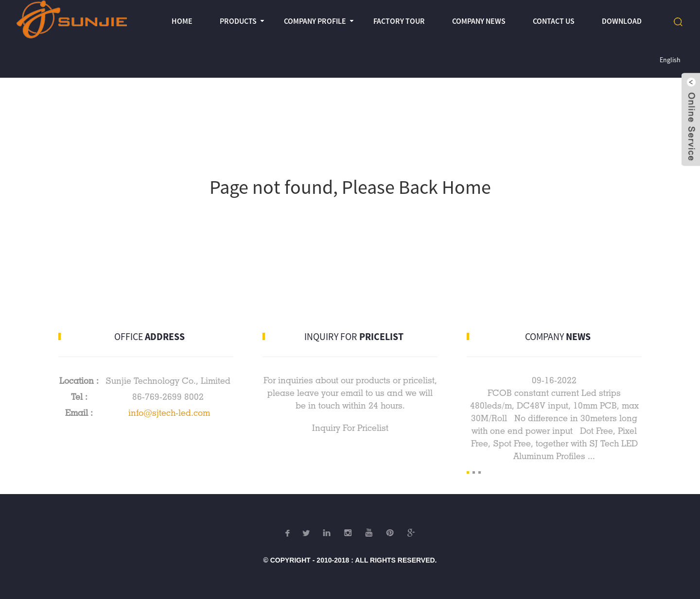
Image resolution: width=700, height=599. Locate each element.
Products (238, 21)
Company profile (315, 21)
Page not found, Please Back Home (350, 187)
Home (182, 21)
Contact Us (554, 21)
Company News (479, 21)
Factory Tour (399, 21)
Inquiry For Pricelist (350, 428)
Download (622, 21)
